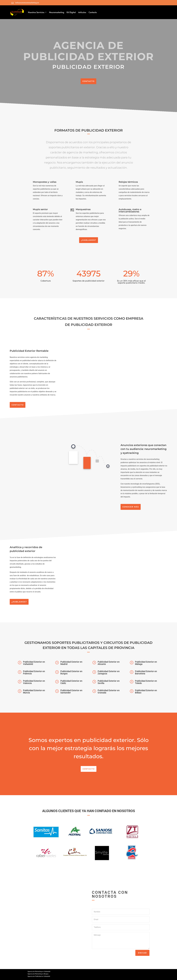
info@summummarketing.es (27, 3)
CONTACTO (88, 81)
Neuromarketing (57, 12)
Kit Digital (71, 12)
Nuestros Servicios (36, 12)
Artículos (82, 12)
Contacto (93, 12)
